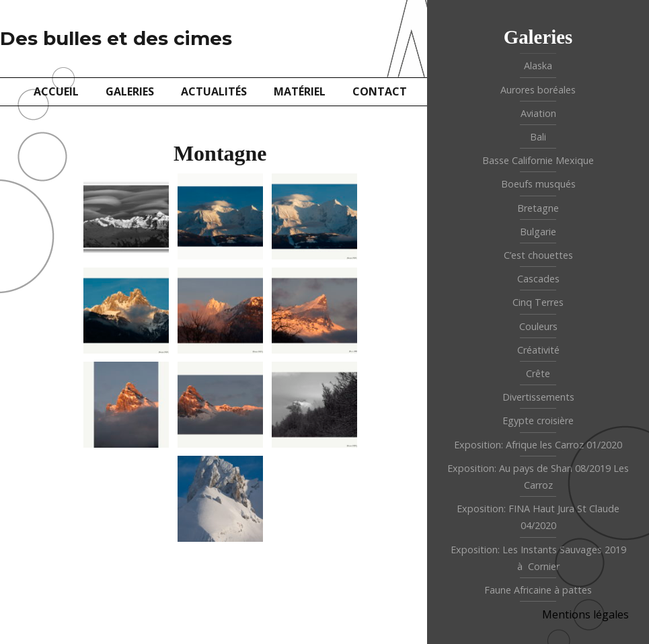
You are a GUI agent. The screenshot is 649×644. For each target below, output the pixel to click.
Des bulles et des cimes (116, 38)
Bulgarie (538, 232)
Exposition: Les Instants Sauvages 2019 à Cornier (538, 558)
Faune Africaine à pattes (538, 590)
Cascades (538, 279)
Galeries (130, 91)
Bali (538, 137)
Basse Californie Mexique (538, 160)
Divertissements (538, 397)
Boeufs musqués (538, 184)
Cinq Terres (538, 302)
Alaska (538, 66)
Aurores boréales (538, 90)
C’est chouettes (538, 255)
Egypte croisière (538, 420)
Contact (380, 91)
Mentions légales (585, 614)
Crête (538, 373)
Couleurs (538, 326)
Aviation (538, 113)
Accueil (56, 91)
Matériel (300, 91)
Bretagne (538, 208)
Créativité (538, 350)
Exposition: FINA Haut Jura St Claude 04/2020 (538, 517)
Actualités (214, 91)
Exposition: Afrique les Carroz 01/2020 (538, 445)
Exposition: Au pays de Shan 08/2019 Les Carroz (538, 477)
